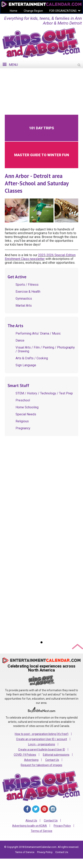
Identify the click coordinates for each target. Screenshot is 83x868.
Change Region (33, 11)
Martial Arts (24, 306)
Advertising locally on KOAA (30, 826)
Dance (20, 340)
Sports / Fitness (27, 285)
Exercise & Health (28, 292)
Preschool (23, 400)
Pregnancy (23, 428)
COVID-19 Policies (25, 755)
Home (14, 11)
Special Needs (26, 414)
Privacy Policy (62, 826)
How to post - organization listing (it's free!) (42, 734)
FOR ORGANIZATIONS (63, 11)
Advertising (31, 760)
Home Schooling (27, 407)
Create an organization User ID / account (42, 739)
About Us (31, 821)
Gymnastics (24, 299)
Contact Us (52, 760)
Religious (22, 421)
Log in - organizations (42, 744)
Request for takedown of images (41, 765)
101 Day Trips (42, 128)
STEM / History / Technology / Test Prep (44, 393)
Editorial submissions (56, 755)
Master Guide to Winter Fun (42, 155)
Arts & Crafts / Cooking (32, 358)
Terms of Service (41, 831)
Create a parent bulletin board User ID (42, 750)
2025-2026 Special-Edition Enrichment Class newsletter (40, 257)
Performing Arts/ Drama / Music (38, 333)
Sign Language (26, 365)
